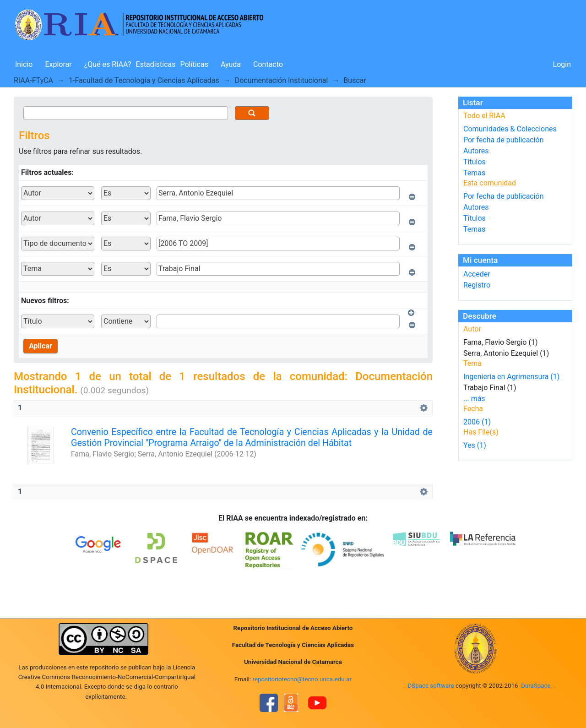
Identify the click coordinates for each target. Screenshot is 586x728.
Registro (477, 285)
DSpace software (431, 686)
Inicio (24, 64)
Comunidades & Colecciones (510, 129)
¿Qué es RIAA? (108, 64)
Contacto (268, 64)
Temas (474, 173)
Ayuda (231, 64)
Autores (476, 151)
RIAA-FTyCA (33, 80)
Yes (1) (475, 445)
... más (474, 399)
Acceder (477, 274)
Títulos (475, 162)
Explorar (58, 64)
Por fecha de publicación (504, 140)
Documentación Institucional (282, 80)
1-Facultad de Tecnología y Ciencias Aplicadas (144, 80)
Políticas (194, 64)
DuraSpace (536, 686)
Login (562, 64)
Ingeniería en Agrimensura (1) (511, 377)
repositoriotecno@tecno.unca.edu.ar (302, 679)
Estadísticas (156, 64)
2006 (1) (477, 422)
